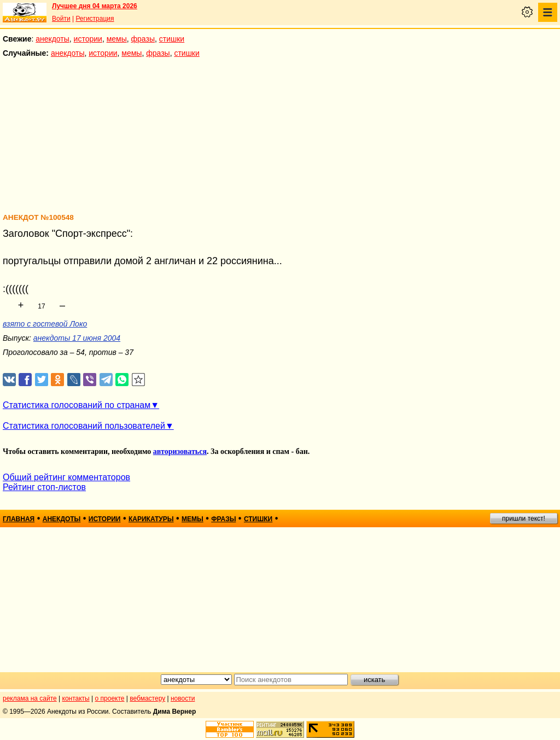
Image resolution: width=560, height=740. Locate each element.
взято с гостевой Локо (45, 324)
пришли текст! (524, 518)
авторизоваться (180, 451)
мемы (117, 39)
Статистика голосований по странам (77, 405)
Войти (61, 19)
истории (88, 39)
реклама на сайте (30, 698)
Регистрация (95, 19)
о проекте (110, 698)
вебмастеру (147, 698)
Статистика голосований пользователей (84, 426)
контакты (76, 698)
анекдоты (52, 39)
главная (19, 519)
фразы (143, 39)
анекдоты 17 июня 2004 (77, 338)
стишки (172, 39)
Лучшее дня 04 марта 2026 (95, 6)
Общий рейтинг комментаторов (66, 477)
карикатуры (151, 519)
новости (183, 698)
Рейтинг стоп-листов (44, 487)
